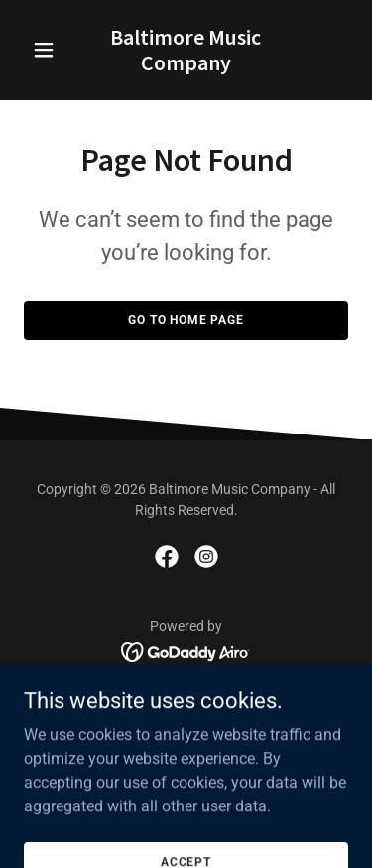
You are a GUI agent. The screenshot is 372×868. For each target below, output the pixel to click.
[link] (186, 65)
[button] (48, 50)
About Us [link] (186, 697)
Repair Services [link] (186, 721)
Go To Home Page (186, 320)
